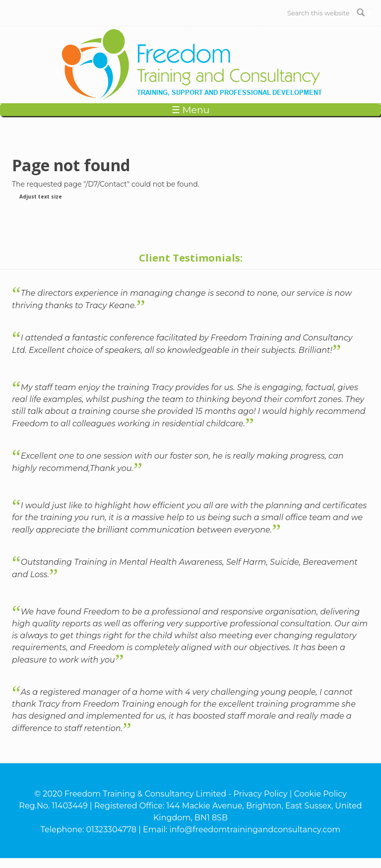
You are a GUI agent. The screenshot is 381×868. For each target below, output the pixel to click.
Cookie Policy (320, 794)
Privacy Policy (261, 794)
